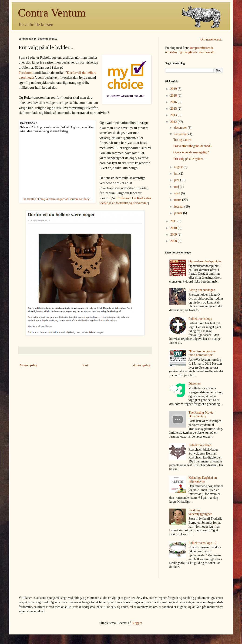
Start (85, 365)
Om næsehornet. (211, 39)
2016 (174, 102)
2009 (174, 234)
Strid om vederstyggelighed (200, 512)
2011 (174, 221)
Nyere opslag (28, 365)
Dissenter (195, 384)
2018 (174, 96)
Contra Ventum (52, 13)
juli (177, 174)
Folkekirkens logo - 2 (202, 543)
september (181, 134)
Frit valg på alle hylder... (189, 159)
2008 (174, 241)
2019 (174, 89)
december (181, 128)
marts (178, 200)
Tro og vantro (182, 140)
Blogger (137, 623)
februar (179, 207)
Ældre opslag (141, 365)
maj (177, 187)
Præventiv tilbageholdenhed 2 (193, 146)
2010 (174, 228)
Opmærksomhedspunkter (205, 261)
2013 (174, 115)
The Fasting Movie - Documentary (202, 415)
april (177, 193)
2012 (174, 122)
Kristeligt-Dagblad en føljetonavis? (203, 480)
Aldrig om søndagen (202, 290)
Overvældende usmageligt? (191, 152)
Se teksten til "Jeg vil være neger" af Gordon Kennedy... (57, 199)
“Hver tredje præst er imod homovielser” (202, 353)
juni (177, 180)
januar (178, 213)
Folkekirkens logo (200, 319)
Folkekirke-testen (200, 445)
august (179, 167)
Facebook (26, 72)
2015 (174, 109)
